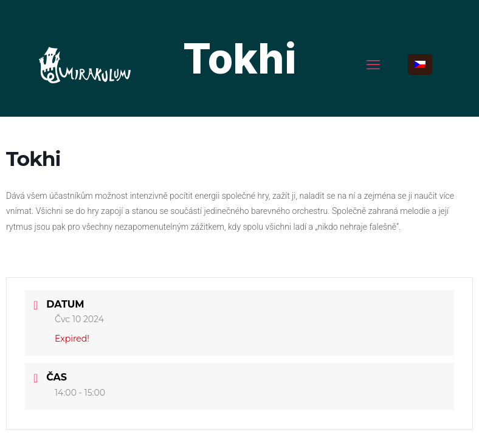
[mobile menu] (373, 64)
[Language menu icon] (420, 64)
